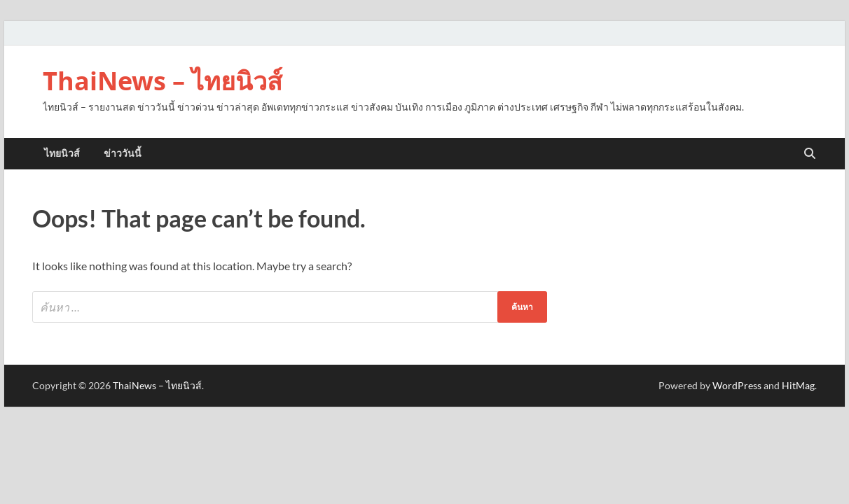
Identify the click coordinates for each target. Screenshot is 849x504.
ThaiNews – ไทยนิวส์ (163, 81)
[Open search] (810, 154)
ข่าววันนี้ (123, 153)
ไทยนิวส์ (62, 153)
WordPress (737, 385)
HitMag (798, 385)
